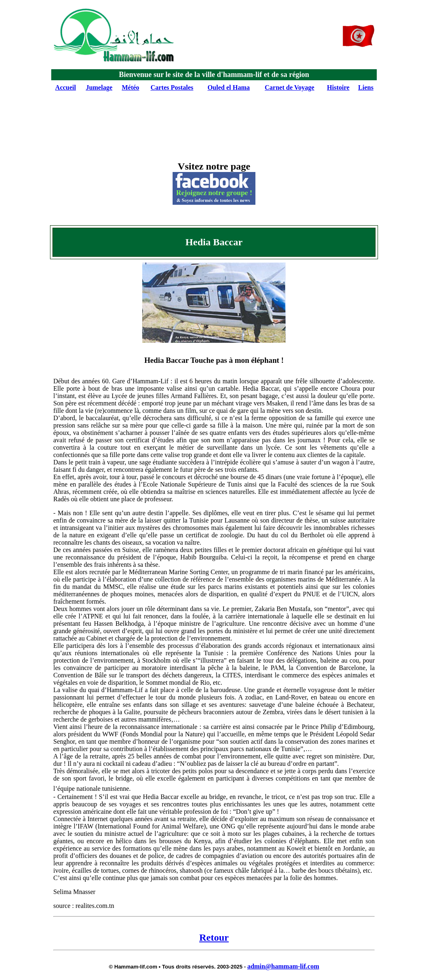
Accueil (66, 87)
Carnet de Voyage (290, 87)
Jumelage (99, 87)
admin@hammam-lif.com (283, 966)
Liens (366, 87)
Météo (131, 87)
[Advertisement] (212, 116)
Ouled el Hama (229, 87)
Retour (214, 937)
